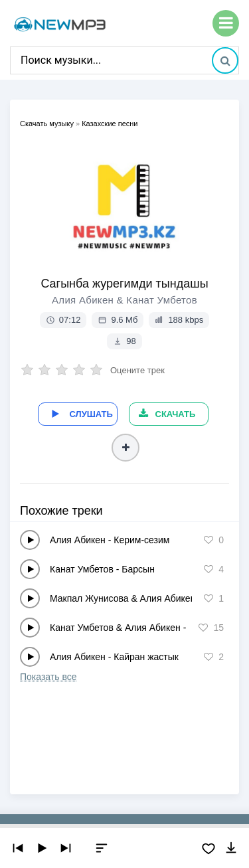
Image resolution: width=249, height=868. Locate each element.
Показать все (48, 677)
